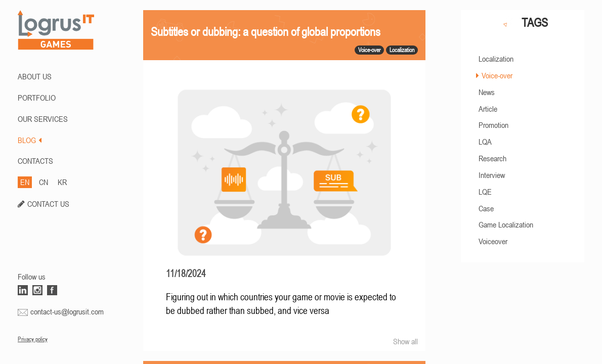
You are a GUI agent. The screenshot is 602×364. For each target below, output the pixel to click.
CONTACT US (48, 204)
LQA (485, 142)
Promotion (493, 125)
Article (488, 109)
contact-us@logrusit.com (67, 311)
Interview (492, 175)
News (487, 92)
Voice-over (497, 75)
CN (44, 182)
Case (486, 208)
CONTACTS (35, 161)
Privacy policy (33, 339)
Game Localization (506, 224)
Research (492, 158)
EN (25, 182)
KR (62, 182)
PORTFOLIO (37, 98)
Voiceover (493, 241)
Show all (405, 341)
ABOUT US (35, 76)
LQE (485, 192)
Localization (496, 59)
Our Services (43, 119)
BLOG (30, 140)
